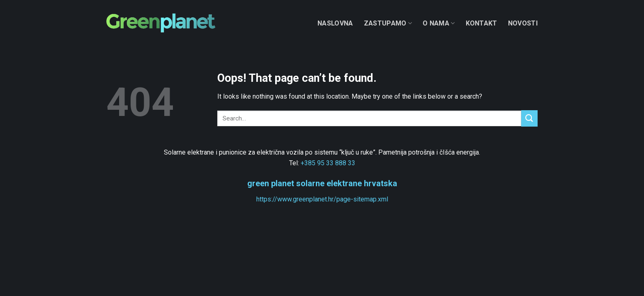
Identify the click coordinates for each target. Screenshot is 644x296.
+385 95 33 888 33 (328, 163)
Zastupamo (388, 23)
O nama (439, 23)
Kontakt (482, 23)
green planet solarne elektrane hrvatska (322, 183)
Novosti (523, 23)
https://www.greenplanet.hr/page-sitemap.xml (322, 199)
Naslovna (335, 23)
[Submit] (529, 118)
